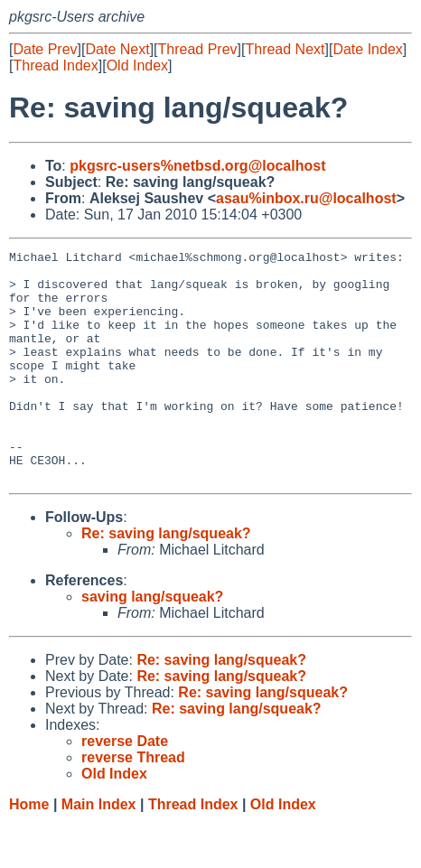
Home (29, 850)
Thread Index (55, 65)
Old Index (137, 65)
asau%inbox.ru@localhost (306, 198)
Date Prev (45, 49)
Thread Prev (198, 49)
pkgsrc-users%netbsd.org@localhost (197, 166)
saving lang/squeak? (152, 643)
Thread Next (285, 49)
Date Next (117, 49)
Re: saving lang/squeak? (166, 579)
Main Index (99, 850)
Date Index (367, 49)
